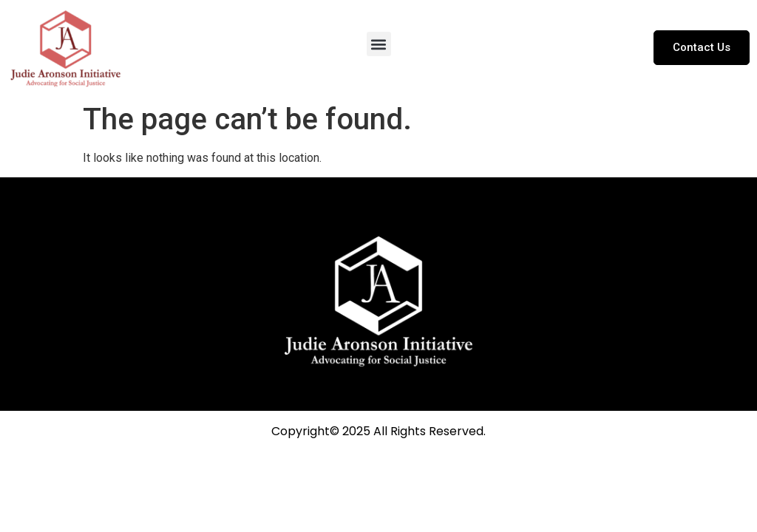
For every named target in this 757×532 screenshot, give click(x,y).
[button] (379, 44)
